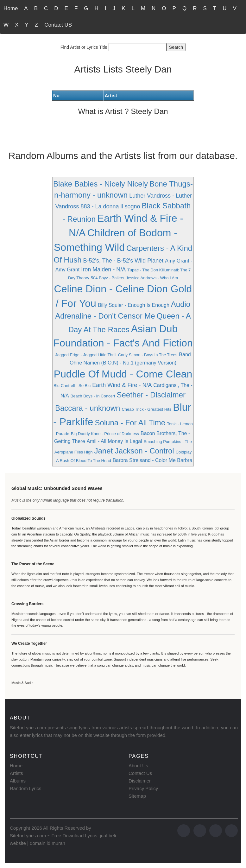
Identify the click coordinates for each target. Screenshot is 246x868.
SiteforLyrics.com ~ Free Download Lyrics (54, 836)
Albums (18, 781)
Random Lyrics (25, 788)
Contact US (58, 25)
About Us (138, 766)
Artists (16, 773)
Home (11, 8)
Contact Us (140, 773)
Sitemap (137, 796)
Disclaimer (140, 781)
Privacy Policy (143, 788)
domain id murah (47, 843)
